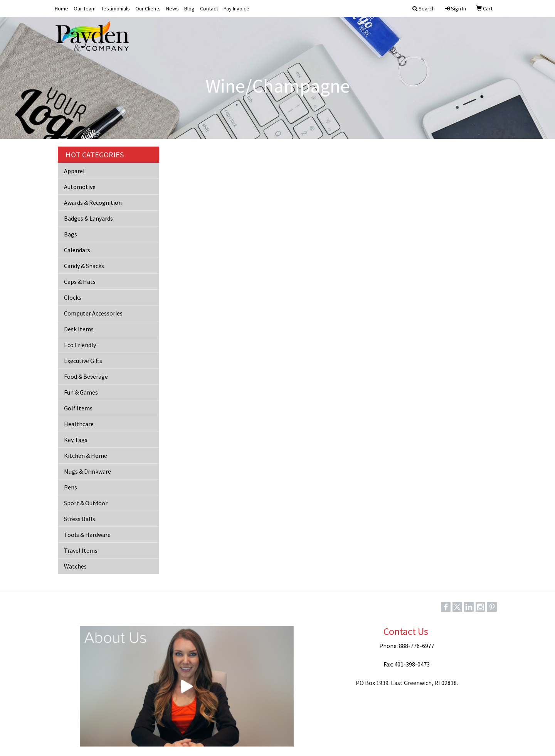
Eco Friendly (80, 345)
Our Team (85, 8)
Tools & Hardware (87, 535)
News (172, 8)
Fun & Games (81, 392)
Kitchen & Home (86, 456)
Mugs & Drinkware (87, 471)
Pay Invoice (236, 8)
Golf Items (78, 408)
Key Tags (76, 440)
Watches (75, 566)
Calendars (77, 250)
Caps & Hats (80, 282)
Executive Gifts (83, 361)
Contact (209, 8)
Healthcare (79, 424)
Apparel (74, 171)
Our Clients (148, 8)
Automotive (80, 187)
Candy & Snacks (84, 266)
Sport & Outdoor (86, 503)
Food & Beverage (86, 376)
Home (61, 8)
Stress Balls (80, 519)
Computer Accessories (93, 313)
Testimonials (115, 8)
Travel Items (81, 550)
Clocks (73, 297)
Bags (71, 234)
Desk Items (79, 329)
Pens (71, 487)
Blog (189, 8)
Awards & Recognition (93, 202)
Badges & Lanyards (88, 218)
